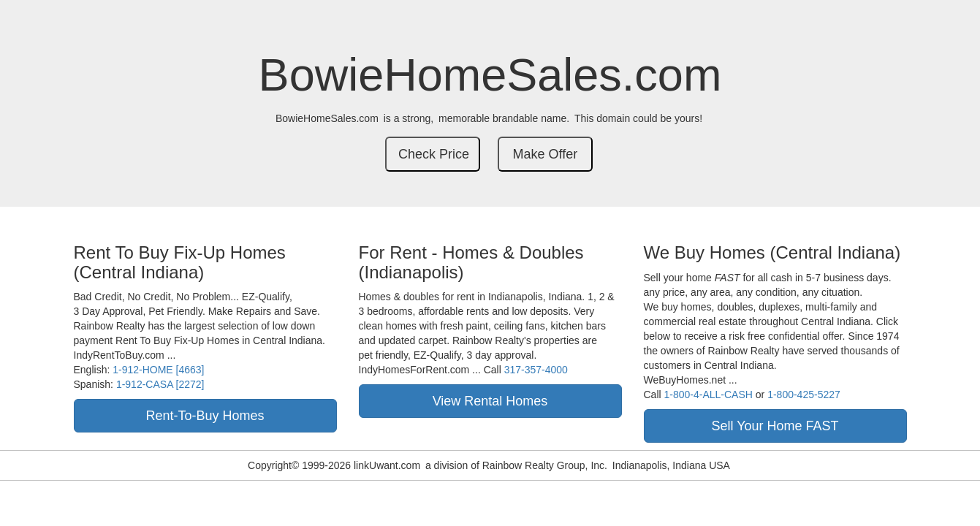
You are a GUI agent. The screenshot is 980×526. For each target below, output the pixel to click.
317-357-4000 (536, 370)
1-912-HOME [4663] (158, 370)
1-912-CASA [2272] (160, 384)
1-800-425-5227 (804, 394)
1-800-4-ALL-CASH (709, 394)
